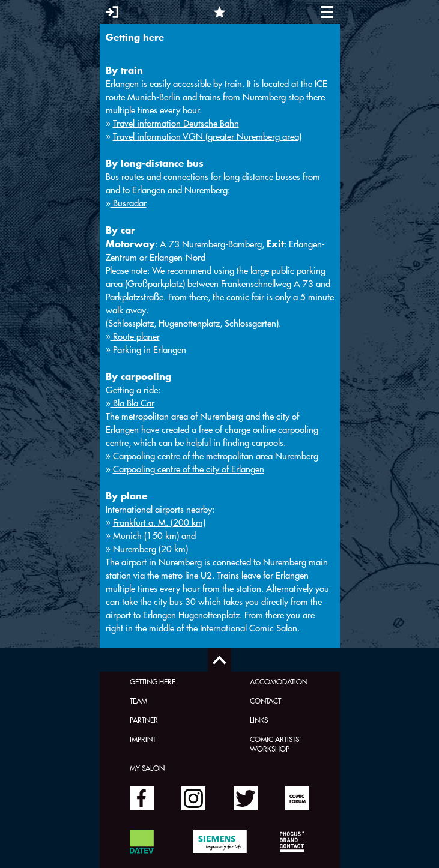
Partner (144, 720)
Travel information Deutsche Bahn (176, 123)
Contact (265, 701)
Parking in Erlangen (148, 350)
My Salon (147, 768)
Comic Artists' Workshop (275, 744)
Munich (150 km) (145, 536)
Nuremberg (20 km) (149, 549)
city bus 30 (175, 602)
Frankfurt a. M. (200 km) (159, 523)
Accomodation (279, 681)
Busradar (129, 203)
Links (259, 720)
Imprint (143, 739)
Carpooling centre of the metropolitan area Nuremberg (216, 456)
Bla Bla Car (132, 403)
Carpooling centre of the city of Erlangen (189, 469)
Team (138, 701)
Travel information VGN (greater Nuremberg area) (207, 137)
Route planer (135, 336)
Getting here (153, 681)
